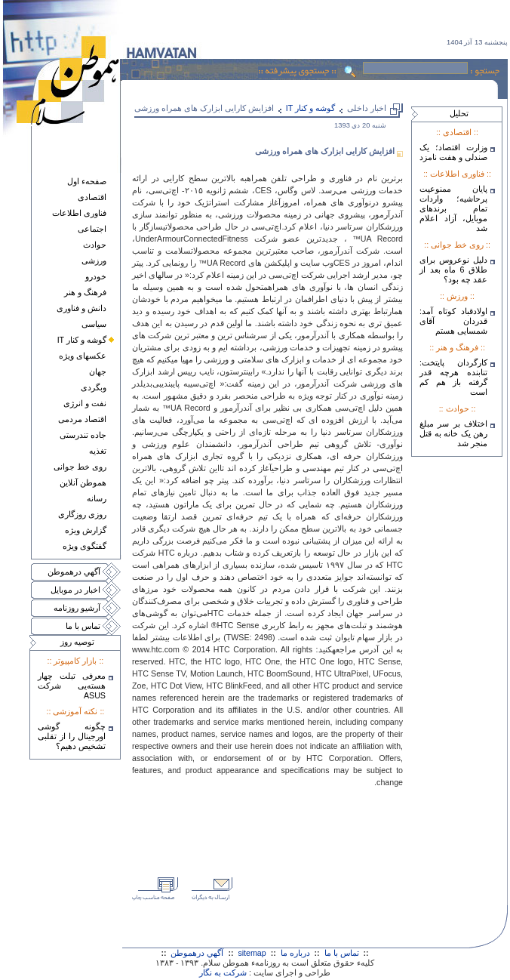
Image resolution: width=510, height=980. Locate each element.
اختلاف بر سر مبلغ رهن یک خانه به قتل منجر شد (453, 433)
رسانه (97, 498)
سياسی (94, 324)
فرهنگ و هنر (85, 292)
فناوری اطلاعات (79, 213)
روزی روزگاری (82, 514)
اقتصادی (92, 197)
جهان (98, 371)
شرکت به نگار (223, 972)
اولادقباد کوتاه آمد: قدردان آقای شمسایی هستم (453, 321)
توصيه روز (77, 642)
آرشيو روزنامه (77, 608)
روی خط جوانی (80, 467)
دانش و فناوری (81, 308)
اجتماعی (92, 229)
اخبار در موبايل (75, 590)
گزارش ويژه (86, 530)
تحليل (459, 113)
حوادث (95, 245)
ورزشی (94, 260)
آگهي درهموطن (74, 572)
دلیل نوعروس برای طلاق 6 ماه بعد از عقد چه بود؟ (453, 270)
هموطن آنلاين (83, 482)
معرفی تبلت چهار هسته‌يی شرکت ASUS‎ (72, 686)
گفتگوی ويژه (84, 546)
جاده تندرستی (83, 435)
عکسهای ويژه (83, 356)
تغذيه (98, 451)
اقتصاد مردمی (82, 419)
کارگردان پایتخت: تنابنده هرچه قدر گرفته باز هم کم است (453, 377)
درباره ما (295, 953)
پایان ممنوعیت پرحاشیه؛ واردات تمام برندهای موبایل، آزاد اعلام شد (453, 208)
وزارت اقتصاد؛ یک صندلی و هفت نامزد (453, 152)
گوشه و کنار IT (82, 340)
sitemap (252, 953)
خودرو (96, 276)
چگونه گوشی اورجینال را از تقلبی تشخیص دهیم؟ (72, 736)
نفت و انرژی (85, 403)
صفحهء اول (87, 181)
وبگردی (94, 387)
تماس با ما (83, 626)
